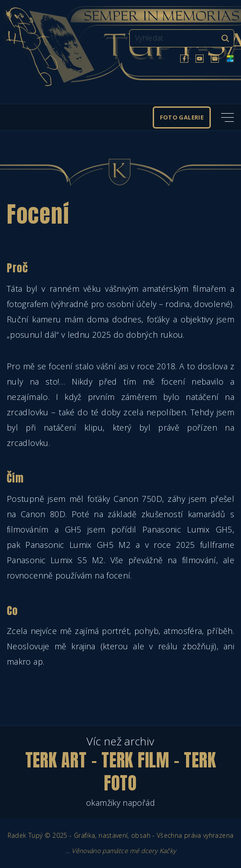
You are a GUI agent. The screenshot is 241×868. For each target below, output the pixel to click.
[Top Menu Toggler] (227, 117)
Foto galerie (182, 117)
